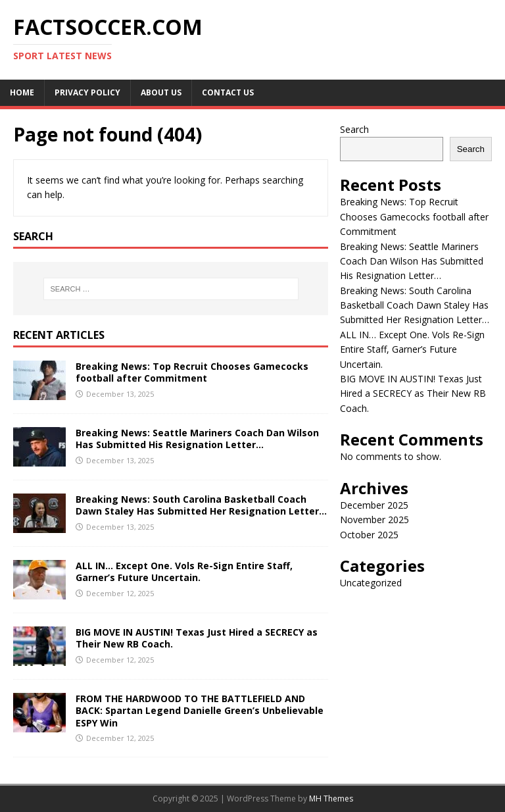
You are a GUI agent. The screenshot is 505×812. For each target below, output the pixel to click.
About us (161, 92)
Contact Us (228, 92)
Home (22, 92)
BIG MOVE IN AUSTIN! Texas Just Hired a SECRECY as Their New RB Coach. (197, 638)
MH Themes (331, 799)
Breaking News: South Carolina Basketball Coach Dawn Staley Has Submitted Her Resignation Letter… (201, 505)
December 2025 (374, 505)
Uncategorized (371, 583)
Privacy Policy (87, 92)
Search (354, 129)
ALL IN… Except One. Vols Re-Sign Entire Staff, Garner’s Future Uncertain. (184, 571)
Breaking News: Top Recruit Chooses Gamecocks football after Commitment (192, 372)
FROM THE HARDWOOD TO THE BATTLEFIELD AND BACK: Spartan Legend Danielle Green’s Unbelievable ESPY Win (200, 710)
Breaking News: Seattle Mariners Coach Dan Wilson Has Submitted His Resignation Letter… (197, 439)
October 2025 (369, 535)
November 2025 (374, 520)
